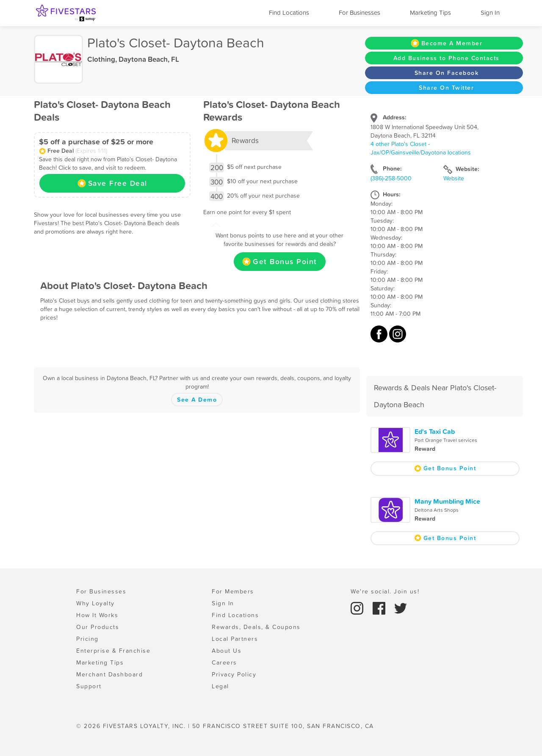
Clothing (101, 59)
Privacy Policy (234, 674)
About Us (227, 651)
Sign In (490, 12)
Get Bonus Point (280, 262)
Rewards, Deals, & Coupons (256, 627)
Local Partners (235, 639)
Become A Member (447, 43)
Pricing (87, 639)
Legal (220, 686)
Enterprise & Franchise (113, 651)
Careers (224, 662)
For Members (233, 591)
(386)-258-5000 (391, 178)
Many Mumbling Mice (447, 501)
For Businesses (359, 12)
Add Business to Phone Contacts (447, 58)
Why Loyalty (95, 603)
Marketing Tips (430, 12)
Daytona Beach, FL (149, 59)
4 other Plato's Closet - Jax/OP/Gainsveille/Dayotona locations (421, 148)
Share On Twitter (446, 88)
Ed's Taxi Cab (435, 431)
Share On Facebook (447, 73)
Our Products (98, 627)
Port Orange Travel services (446, 440)
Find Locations (289, 12)
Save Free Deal (112, 183)
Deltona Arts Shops (437, 510)
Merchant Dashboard (109, 674)
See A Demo (197, 400)
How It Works (97, 615)
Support (89, 686)
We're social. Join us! (385, 591)
